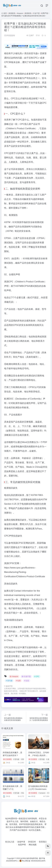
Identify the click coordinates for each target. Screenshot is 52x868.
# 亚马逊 (9, 681)
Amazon (20, 13)
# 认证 (27, 681)
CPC (35, 58)
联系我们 (43, 842)
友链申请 (21, 842)
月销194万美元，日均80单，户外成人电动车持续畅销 (39, 755)
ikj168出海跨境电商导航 (29, 858)
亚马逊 (34, 53)
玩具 (20, 53)
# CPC (37, 677)
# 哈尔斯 (24, 793)
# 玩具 (18, 681)
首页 (5, 13)
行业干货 (36, 13)
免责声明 (22, 845)
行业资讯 (7, 759)
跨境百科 (32, 842)
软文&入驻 (10, 842)
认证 (40, 600)
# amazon (42, 793)
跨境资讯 (12, 13)
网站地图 (33, 845)
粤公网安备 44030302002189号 (32, 861)
